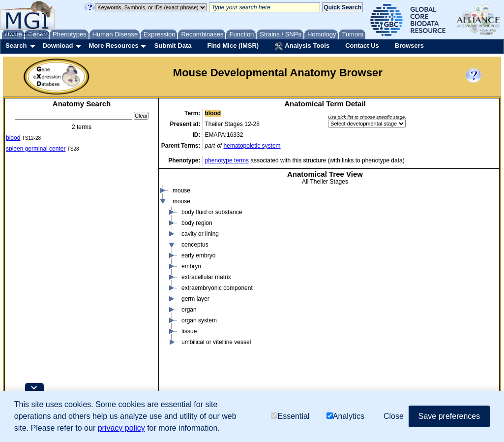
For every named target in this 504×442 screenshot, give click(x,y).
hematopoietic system (252, 146)
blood (13, 138)
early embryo (198, 269)
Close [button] (394, 416)
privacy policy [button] (121, 428)
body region (197, 237)
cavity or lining (200, 248)
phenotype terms (227, 160)
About (11, 33)
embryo (191, 280)
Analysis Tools (302, 46)
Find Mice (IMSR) (233, 46)
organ (189, 323)
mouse (181, 204)
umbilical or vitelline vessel (216, 356)
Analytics (345, 416)
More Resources (113, 46)
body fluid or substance (212, 226)
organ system (199, 334)
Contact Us (362, 46)
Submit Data (173, 46)
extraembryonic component (217, 302)
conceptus (195, 258)
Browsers (409, 46)
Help (28, 33)
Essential (290, 416)
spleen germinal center (36, 149)
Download (58, 46)
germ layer (195, 313)
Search (16, 46)
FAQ (44, 33)
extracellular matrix (206, 291)
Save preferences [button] (449, 416)
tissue (189, 345)
